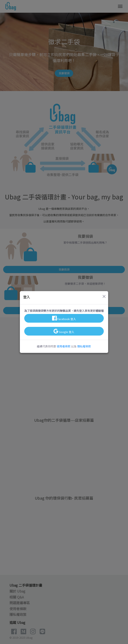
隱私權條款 (84, 346)
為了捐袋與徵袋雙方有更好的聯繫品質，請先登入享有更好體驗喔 (64, 311)
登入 (27, 297)
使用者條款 (64, 346)
